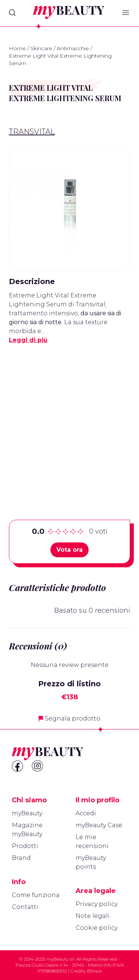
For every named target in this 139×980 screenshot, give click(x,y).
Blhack (95, 971)
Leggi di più (28, 340)
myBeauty (27, 813)
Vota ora (69, 550)
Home (17, 48)
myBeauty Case (99, 825)
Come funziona (36, 895)
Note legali (93, 916)
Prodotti (25, 846)
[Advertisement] (69, 420)
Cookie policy (97, 928)
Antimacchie (73, 48)
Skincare (41, 48)
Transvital (32, 132)
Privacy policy (97, 904)
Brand (21, 858)
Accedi (86, 813)
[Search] (12, 13)
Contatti (25, 907)
